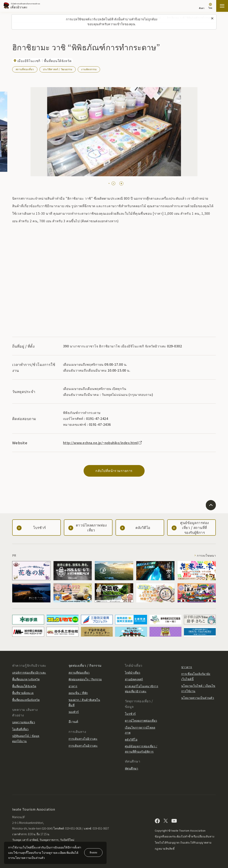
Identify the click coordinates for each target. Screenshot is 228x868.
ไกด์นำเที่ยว (133, 672)
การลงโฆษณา (206, 555)
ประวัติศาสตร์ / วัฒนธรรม (58, 69)
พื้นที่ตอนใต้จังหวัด (24, 686)
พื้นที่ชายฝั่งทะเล (23, 693)
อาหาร (73, 686)
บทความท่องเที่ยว (24, 722)
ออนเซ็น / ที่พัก (78, 693)
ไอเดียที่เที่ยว (20, 729)
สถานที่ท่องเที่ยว (25, 69)
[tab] (111, 183)
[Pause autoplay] (121, 183)
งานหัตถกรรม (89, 69)
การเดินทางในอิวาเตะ (83, 745)
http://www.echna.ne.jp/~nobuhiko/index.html (103, 443)
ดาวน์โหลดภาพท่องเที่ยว (141, 720)
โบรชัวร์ (130, 714)
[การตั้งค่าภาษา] (210, 6)
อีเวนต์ (73, 721)
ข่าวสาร (187, 667)
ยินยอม (93, 852)
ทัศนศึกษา (131, 768)
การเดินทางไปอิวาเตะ (83, 739)
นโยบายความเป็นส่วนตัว (198, 698)
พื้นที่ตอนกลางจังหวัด (26, 679)
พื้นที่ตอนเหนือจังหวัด (26, 700)
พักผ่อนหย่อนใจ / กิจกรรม (85, 679)
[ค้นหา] (202, 6)
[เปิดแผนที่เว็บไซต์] (222, 6)
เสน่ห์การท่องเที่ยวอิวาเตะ (29, 672)
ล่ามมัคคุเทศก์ (134, 679)
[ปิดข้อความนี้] (212, 19)
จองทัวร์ (74, 712)
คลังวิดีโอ (131, 739)
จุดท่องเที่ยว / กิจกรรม (85, 665)
